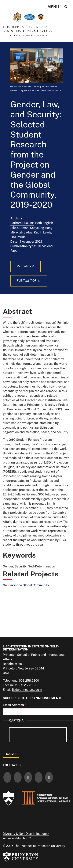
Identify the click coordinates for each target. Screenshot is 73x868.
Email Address (13, 705)
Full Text (29, 281)
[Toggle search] (66, 7)
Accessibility (17, 838)
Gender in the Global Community (26, 585)
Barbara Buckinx (22, 223)
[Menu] (54, 7)
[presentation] (38, 735)
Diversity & (26, 834)
